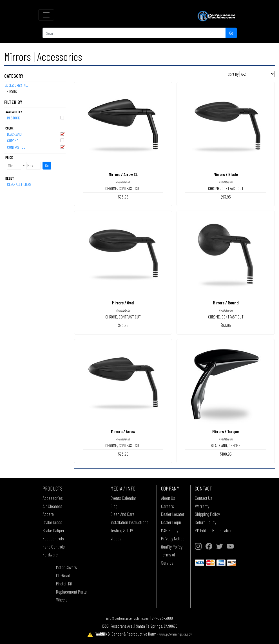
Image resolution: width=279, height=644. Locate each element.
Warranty (202, 506)
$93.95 (123, 197)
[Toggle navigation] (46, 15)
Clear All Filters (19, 184)
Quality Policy (172, 547)
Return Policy (206, 522)
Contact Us (204, 498)
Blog (114, 506)
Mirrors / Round (226, 303)
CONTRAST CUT (36, 147)
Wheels (62, 600)
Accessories (53, 498)
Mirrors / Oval (123, 303)
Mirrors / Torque (226, 431)
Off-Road (63, 575)
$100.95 (226, 454)
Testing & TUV (122, 530)
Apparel (49, 514)
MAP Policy (170, 530)
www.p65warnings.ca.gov (176, 634)
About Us (168, 498)
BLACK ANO (36, 134)
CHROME (36, 140)
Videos (116, 538)
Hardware (50, 554)
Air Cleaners (52, 506)
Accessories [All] (17, 85)
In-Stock (36, 118)
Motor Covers (66, 567)
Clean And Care (122, 514)
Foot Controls (53, 538)
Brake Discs (52, 522)
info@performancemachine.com (128, 618)
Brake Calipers (54, 530)
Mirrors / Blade (226, 174)
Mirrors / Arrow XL (123, 174)
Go (231, 33)
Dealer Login (171, 522)
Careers (168, 506)
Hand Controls (54, 547)
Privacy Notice (173, 538)
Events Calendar (123, 498)
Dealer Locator (173, 514)
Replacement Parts (71, 592)
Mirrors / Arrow (123, 431)
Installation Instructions (129, 522)
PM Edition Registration (214, 530)
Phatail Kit (64, 583)
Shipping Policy (207, 514)
